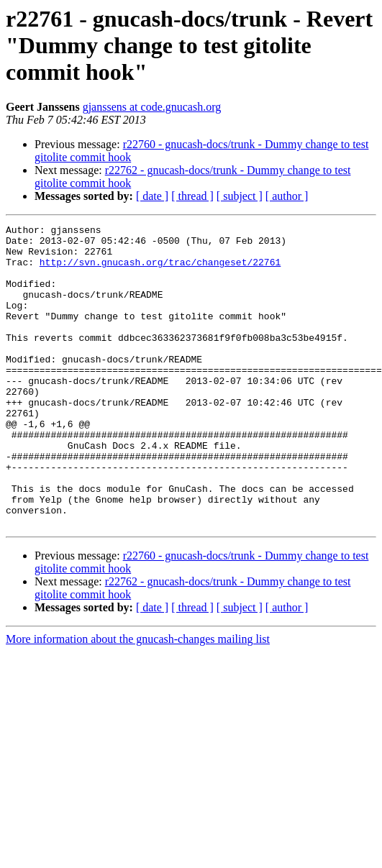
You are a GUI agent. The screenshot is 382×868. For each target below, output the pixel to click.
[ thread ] (192, 196)
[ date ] (152, 196)
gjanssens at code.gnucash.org (152, 107)
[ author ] (287, 196)
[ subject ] (240, 196)
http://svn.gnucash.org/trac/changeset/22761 (160, 270)
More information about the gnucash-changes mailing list (138, 699)
